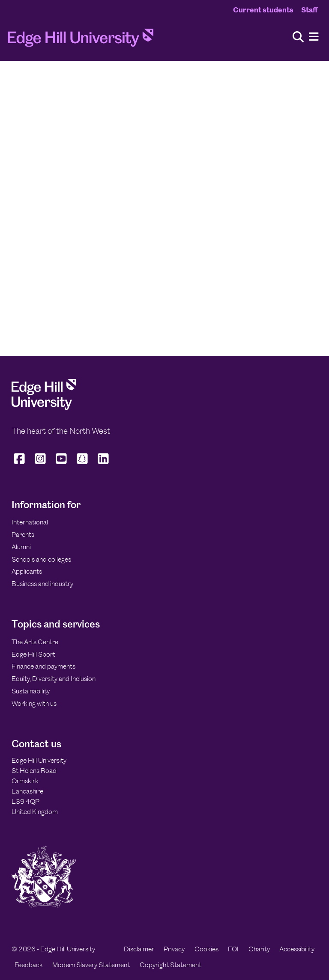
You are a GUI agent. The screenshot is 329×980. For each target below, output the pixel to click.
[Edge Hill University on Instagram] (40, 464)
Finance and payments (43, 666)
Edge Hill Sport (33, 654)
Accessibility (297, 949)
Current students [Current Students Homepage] (263, 10)
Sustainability (31, 691)
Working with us (34, 703)
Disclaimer (139, 949)
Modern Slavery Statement (91, 965)
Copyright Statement (170, 965)
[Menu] (314, 37)
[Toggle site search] (298, 37)
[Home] (81, 40)
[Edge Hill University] (44, 407)
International (30, 522)
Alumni (21, 547)
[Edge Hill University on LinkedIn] (103, 464)
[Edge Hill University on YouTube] (61, 464)
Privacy (174, 949)
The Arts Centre (35, 642)
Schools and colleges (41, 559)
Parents (23, 534)
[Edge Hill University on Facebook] (20, 464)
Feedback (29, 965)
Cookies (206, 949)
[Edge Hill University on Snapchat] (82, 464)
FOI (233, 949)
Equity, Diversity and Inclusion (54, 679)
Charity (259, 949)
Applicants (27, 571)
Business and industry (42, 584)
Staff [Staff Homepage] (309, 10)
